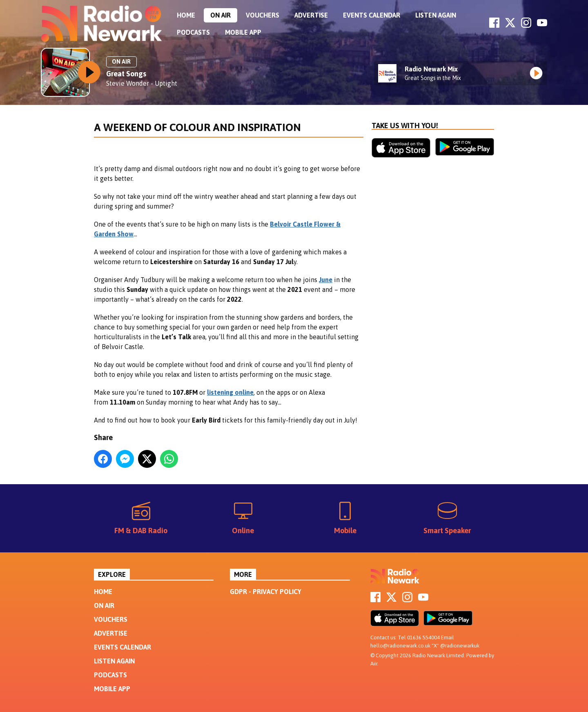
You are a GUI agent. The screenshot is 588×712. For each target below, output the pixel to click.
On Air (220, 15)
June (326, 280)
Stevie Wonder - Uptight (142, 83)
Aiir (374, 664)
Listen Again (436, 15)
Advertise (311, 15)
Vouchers (263, 15)
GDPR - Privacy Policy (266, 592)
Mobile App (243, 32)
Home (186, 15)
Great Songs (126, 74)
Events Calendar (372, 15)
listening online (230, 392)
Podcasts (193, 32)
